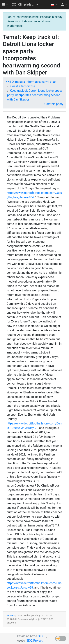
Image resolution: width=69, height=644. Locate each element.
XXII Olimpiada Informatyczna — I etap (31, 82)
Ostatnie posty (54, 104)
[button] (25, 5)
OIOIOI (42, 636)
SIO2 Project (34, 641)
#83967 (11, 615)
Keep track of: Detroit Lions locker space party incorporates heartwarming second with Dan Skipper (35, 95)
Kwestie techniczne (23, 86)
